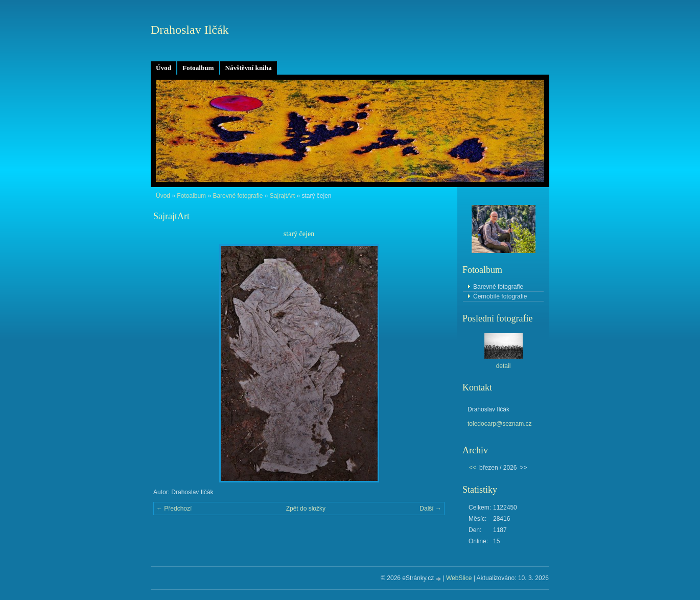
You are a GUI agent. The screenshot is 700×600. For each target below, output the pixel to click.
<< (473, 468)
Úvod (164, 68)
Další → (430, 509)
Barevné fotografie (238, 196)
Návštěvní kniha (249, 68)
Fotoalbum (198, 68)
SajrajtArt (282, 196)
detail (504, 366)
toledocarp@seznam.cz (500, 424)
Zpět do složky (306, 509)
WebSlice (459, 578)
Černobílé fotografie (500, 296)
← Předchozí (174, 509)
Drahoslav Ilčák (190, 30)
